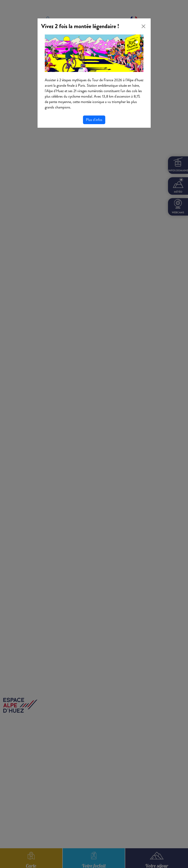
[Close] (143, 26)
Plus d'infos (94, 120)
